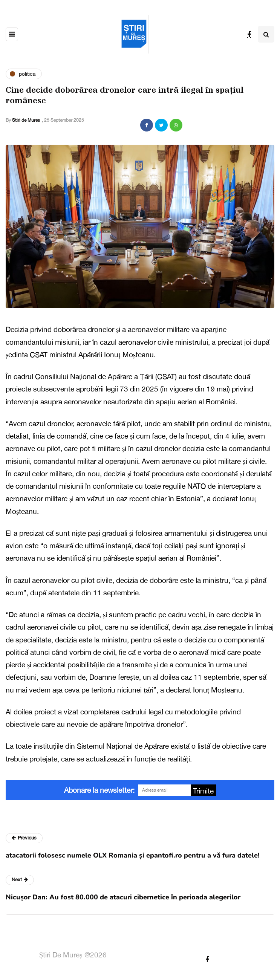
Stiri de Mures (26, 120)
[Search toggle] (266, 34)
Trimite (203, 791)
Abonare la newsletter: (99, 790)
